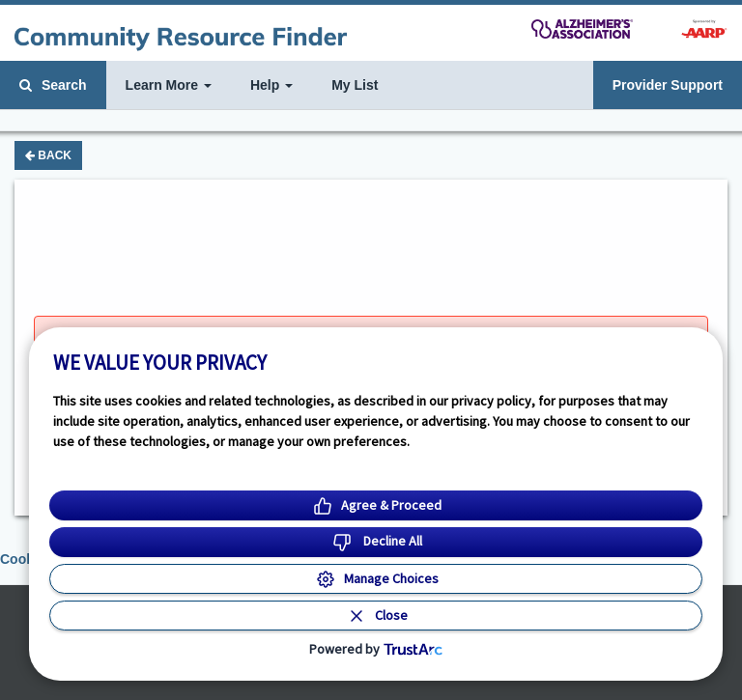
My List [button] (355, 85)
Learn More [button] (169, 85)
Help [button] (271, 85)
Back (48, 155)
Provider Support (668, 85)
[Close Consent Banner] (376, 616)
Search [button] (53, 85)
